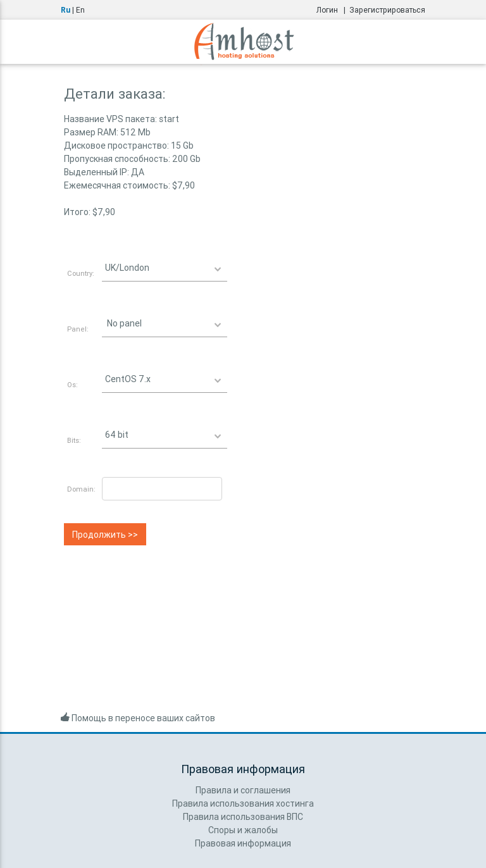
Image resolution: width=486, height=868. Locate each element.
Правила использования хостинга (243, 803)
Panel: (78, 329)
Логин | (333, 10)
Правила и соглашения (243, 790)
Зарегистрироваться (387, 10)
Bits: (74, 440)
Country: (81, 273)
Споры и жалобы (243, 830)
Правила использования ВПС (243, 817)
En (80, 10)
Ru (65, 10)
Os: (72, 385)
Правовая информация (243, 843)
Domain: (81, 489)
